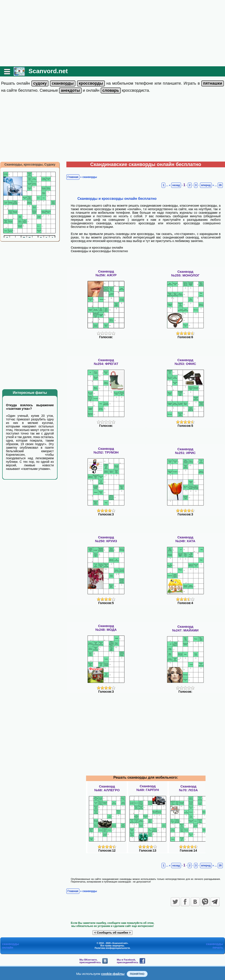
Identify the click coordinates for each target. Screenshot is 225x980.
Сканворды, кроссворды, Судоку (30, 164)
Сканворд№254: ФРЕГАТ (106, 362)
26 (220, 185)
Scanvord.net (48, 71)
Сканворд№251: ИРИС (185, 451)
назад (176, 185)
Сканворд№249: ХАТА (185, 539)
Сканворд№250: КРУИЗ (106, 539)
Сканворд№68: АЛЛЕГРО (107, 788)
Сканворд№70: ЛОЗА (188, 788)
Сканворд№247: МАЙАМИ (185, 628)
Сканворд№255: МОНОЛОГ (185, 273)
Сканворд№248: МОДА (106, 628)
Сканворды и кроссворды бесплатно (99, 251)
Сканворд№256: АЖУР (106, 273)
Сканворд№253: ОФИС (185, 362)
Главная (73, 177)
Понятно (137, 974)
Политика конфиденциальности (112, 948)
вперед (206, 185)
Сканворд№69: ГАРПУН (148, 788)
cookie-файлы (113, 974)
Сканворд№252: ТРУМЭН (106, 450)
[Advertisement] (112, 33)
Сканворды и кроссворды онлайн (97, 248)
